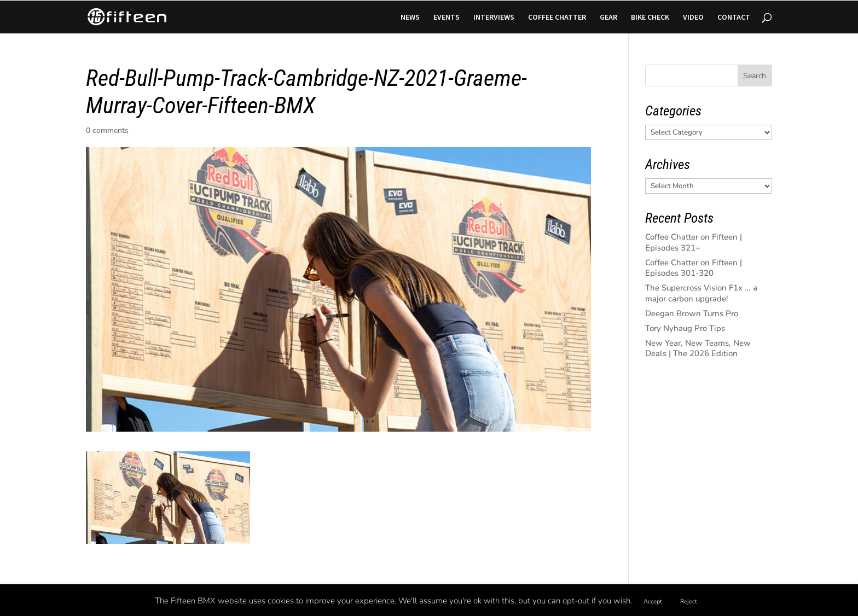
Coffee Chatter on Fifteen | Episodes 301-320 (694, 268)
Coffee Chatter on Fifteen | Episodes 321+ (694, 242)
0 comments (107, 130)
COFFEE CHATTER (557, 18)
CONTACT (734, 18)
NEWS (410, 18)
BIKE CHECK (650, 18)
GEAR (608, 18)
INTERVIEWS (494, 18)
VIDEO (693, 18)
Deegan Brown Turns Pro (692, 313)
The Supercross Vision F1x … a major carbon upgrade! (701, 293)
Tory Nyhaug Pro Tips (685, 328)
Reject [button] (689, 602)
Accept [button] (653, 602)
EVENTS (447, 18)
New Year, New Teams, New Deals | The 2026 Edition (698, 348)
